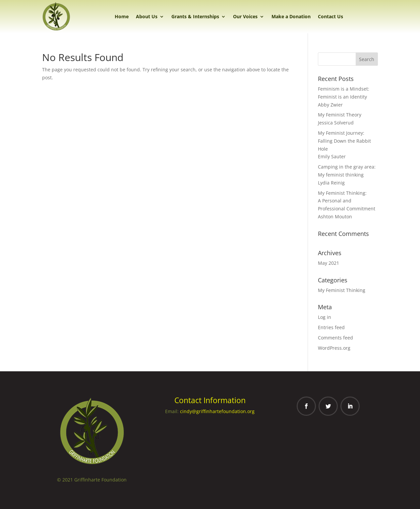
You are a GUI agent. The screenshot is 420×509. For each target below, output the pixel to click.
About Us (147, 16)
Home (122, 16)
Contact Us (330, 16)
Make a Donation (291, 16)
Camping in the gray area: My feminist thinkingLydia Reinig (347, 175)
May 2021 (329, 263)
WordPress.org (334, 348)
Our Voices (245, 16)
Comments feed (335, 338)
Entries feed (331, 327)
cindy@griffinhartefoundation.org (217, 411)
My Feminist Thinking (342, 290)
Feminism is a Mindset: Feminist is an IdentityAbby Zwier (344, 97)
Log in (325, 317)
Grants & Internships (195, 16)
